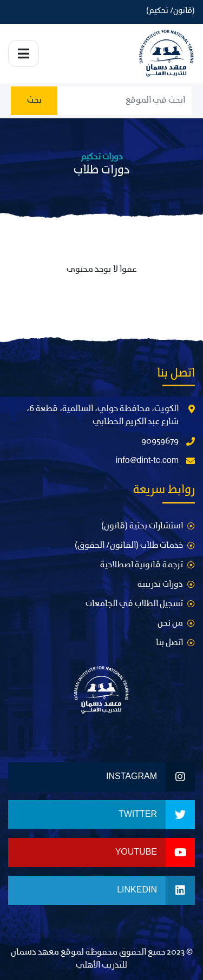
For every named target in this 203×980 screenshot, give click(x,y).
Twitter (157, 815)
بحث (34, 100)
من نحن (170, 623)
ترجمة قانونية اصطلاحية (142, 565)
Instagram (150, 777)
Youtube (155, 853)
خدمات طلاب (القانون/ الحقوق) (129, 546)
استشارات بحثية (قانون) (142, 526)
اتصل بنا (169, 643)
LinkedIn (156, 890)
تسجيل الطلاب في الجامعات (134, 604)
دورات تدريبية (160, 585)
